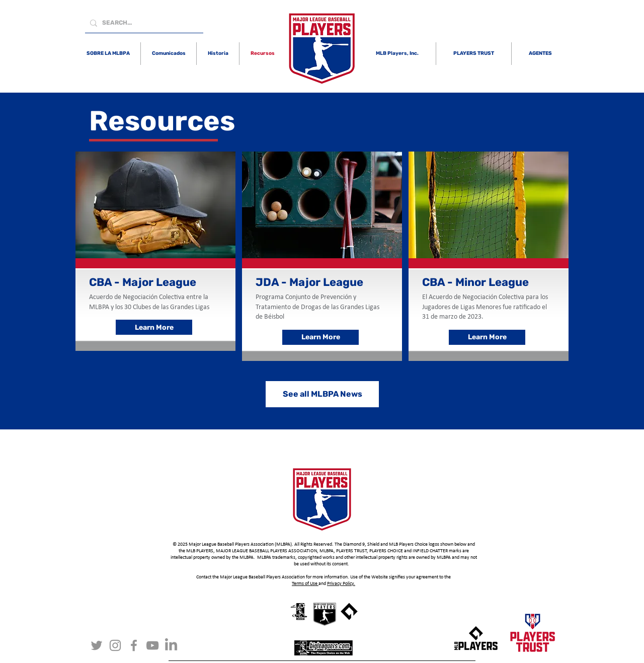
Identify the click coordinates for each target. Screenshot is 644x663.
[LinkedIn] (171, 645)
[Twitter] (97, 645)
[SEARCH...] (142, 23)
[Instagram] (115, 645)
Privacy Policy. (341, 584)
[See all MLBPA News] (322, 394)
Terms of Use (305, 584)
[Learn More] (154, 327)
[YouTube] (152, 645)
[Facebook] (134, 645)
